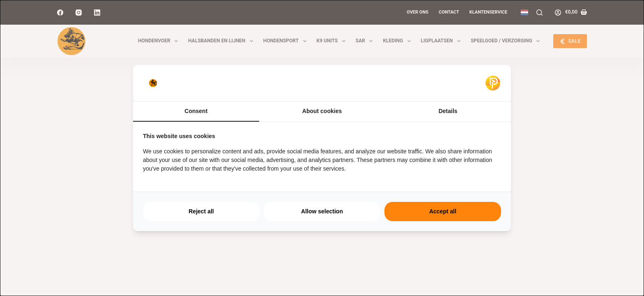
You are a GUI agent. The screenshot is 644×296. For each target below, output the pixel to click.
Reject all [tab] (201, 211)
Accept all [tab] (443, 211)
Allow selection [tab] (322, 211)
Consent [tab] (196, 111)
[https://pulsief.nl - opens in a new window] (493, 83)
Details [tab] (448, 111)
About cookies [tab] (322, 111)
